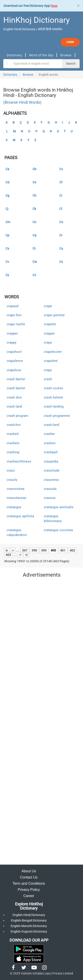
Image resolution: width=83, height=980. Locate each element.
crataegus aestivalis (59, 507)
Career (29, 896)
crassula (50, 489)
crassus (50, 498)
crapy (48, 370)
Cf (61, 182)
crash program (17, 416)
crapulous (14, 370)
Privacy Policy (29, 890)
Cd (7, 182)
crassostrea (15, 489)
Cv (7, 262)
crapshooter (53, 352)
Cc (61, 169)
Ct (34, 248)
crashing (13, 452)
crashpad (51, 452)
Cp (7, 235)
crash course (53, 388)
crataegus (14, 507)
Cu (61, 248)
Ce (34, 182)
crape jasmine (54, 315)
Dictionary (14, 55)
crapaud (13, 306)
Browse (66, 55)
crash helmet (53, 397)
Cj (7, 209)
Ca (7, 169)
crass (11, 470)
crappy (12, 342)
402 (72, 550)
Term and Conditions (29, 883)
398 (34, 550)
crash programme (57, 416)
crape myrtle (16, 324)
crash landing (54, 406)
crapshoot (14, 352)
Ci (61, 196)
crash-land (51, 425)
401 (63, 550)
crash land (14, 406)
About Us (29, 871)
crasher (49, 434)
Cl (61, 209)
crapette (50, 324)
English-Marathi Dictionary (29, 926)
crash (48, 379)
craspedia (51, 461)
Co (61, 222)
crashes (50, 443)
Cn (34, 222)
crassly (12, 480)
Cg (7, 196)
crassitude (52, 470)
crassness (51, 480)
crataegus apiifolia (20, 516)
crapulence (15, 361)
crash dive (14, 397)
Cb (34, 169)
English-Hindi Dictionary (29, 915)
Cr (61, 235)
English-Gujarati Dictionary (29, 931)
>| (26, 555)
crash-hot (14, 425)
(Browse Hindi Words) (22, 102)
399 (44, 550)
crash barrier (16, 379)
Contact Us (29, 877)
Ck (34, 209)
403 (8, 555)
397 (25, 550)
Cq (34, 235)
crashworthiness (19, 461)
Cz (34, 275)
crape (48, 306)
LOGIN (70, 42)
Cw (35, 262)
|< (7, 550)
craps (48, 342)
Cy (7, 275)
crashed (13, 434)
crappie (49, 333)
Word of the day (41, 55)
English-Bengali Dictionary (29, 920)
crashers (13, 443)
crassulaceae (16, 498)
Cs (7, 248)
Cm (8, 222)
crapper (12, 333)
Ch (34, 196)
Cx (61, 262)
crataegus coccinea (58, 530)
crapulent (51, 361)
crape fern (14, 315)
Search (71, 64)
